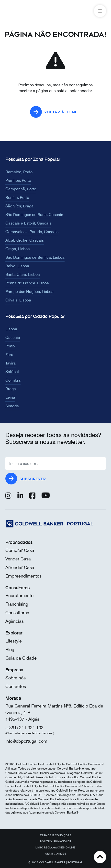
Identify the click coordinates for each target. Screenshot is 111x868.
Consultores (17, 613)
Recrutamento (19, 595)
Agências (15, 621)
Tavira (11, 363)
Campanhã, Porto (21, 189)
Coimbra (13, 380)
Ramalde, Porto (19, 172)
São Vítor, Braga (19, 206)
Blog (10, 649)
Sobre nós (16, 678)
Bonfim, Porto (17, 197)
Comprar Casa (20, 550)
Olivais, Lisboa (18, 300)
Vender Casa (18, 559)
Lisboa (11, 329)
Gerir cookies (56, 854)
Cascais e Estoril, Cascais (28, 223)
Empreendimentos (23, 576)
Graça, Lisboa (18, 249)
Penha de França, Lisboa (27, 283)
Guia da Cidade (21, 658)
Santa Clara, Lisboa (23, 274)
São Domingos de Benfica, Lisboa (35, 257)
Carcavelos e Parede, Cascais (32, 232)
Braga (11, 389)
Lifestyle (14, 641)
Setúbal (12, 372)
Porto (10, 346)
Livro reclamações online (55, 848)
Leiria (10, 397)
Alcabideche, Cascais (25, 240)
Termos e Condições (56, 836)
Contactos (16, 686)
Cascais (13, 337)
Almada (12, 406)
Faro (9, 354)
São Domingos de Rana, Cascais (34, 214)
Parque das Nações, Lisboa (29, 291)
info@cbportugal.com (26, 741)
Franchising (17, 604)
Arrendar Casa (20, 567)
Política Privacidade (56, 842)
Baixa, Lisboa (17, 266)
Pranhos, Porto (18, 180)
